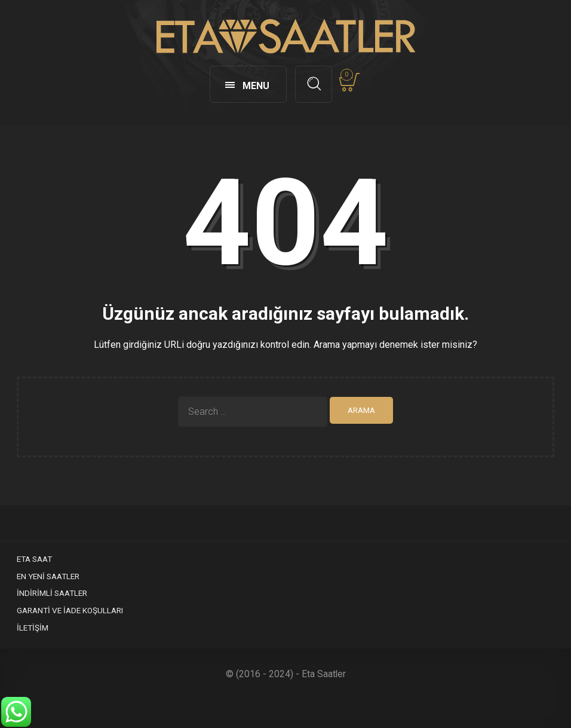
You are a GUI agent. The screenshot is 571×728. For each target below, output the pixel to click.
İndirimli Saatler (52, 593)
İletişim (33, 628)
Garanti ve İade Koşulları (70, 610)
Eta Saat (34, 559)
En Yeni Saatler (48, 576)
